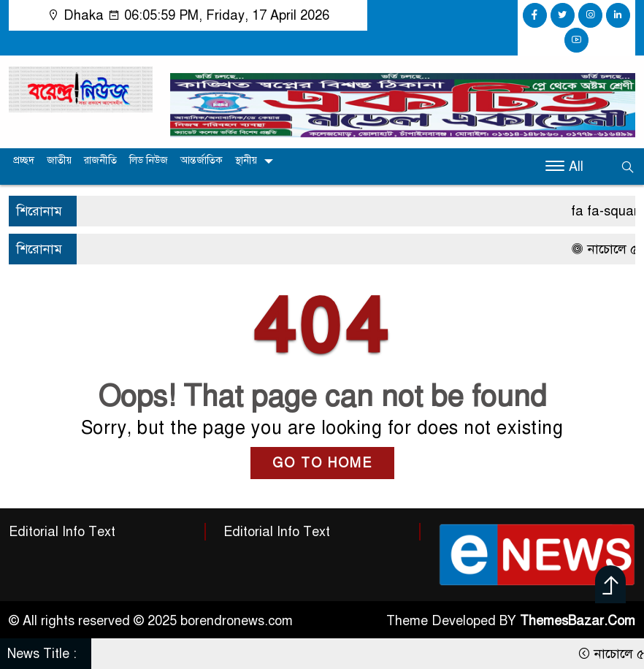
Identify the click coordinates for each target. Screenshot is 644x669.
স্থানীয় (246, 160)
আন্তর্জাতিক (202, 160)
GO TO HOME (322, 463)
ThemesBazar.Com (578, 621)
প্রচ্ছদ (24, 160)
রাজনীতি (100, 160)
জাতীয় (59, 160)
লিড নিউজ (149, 160)
